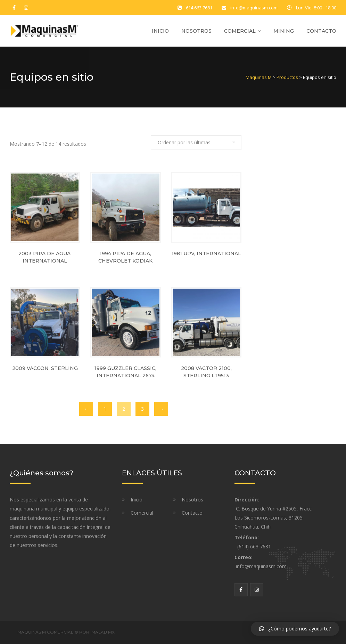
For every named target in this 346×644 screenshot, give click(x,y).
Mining (284, 31)
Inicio (160, 31)
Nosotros (196, 31)
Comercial (240, 31)
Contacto (321, 31)
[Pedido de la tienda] (196, 143)
